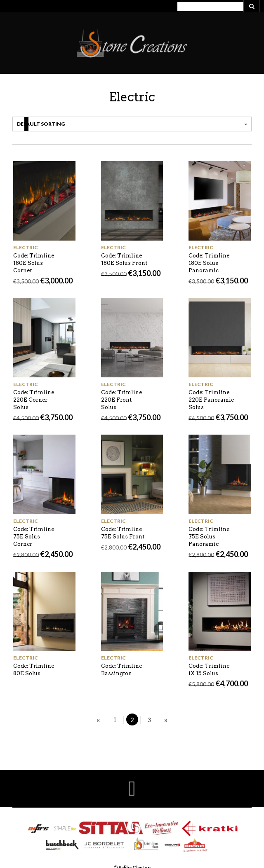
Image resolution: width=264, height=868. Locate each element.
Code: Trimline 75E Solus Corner (34, 537)
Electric (26, 247)
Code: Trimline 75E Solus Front (123, 533)
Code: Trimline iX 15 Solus (209, 670)
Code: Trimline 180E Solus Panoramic (209, 263)
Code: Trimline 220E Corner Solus (34, 400)
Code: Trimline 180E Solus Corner (34, 263)
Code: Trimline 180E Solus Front (124, 259)
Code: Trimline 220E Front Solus (121, 400)
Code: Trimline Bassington (121, 670)
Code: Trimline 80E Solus (34, 670)
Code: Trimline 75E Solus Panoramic (209, 537)
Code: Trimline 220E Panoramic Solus (211, 400)
